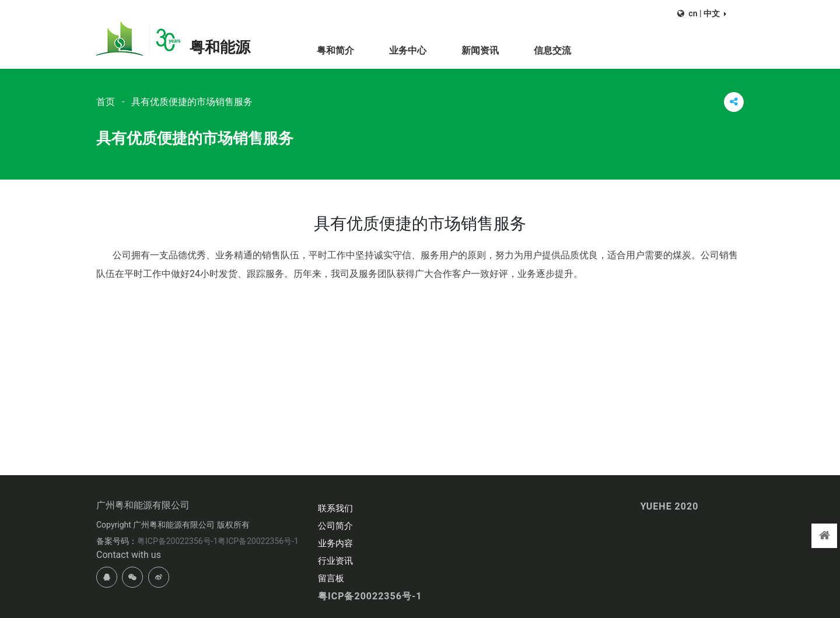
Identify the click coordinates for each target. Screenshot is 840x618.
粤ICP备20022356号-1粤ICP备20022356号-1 (218, 541)
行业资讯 (335, 561)
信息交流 (552, 50)
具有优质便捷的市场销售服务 (192, 102)
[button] (702, 13)
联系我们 (335, 508)
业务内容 (335, 543)
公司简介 (335, 526)
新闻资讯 (480, 50)
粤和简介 (335, 50)
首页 (106, 102)
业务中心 (408, 50)
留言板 (331, 578)
